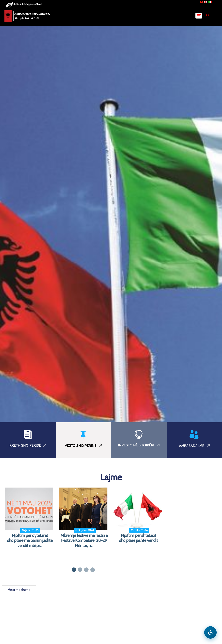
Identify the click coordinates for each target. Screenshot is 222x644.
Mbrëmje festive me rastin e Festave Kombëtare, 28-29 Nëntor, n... (84, 541)
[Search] (208, 15)
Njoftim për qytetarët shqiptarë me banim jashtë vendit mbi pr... (30, 541)
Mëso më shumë (19, 590)
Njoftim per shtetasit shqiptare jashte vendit (138, 538)
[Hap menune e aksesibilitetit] (210, 632)
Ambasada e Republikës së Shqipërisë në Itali (32, 16)
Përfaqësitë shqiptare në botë (28, 4)
